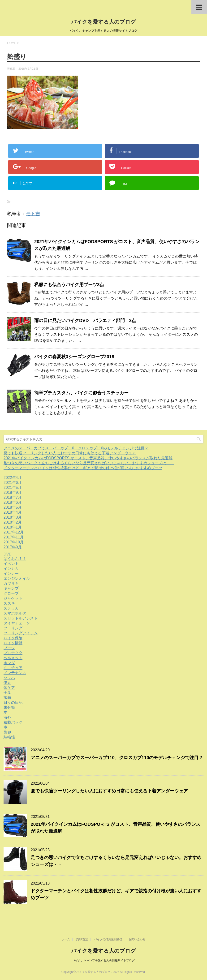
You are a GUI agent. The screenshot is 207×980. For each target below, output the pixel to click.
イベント (11, 564)
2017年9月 (13, 547)
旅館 (7, 698)
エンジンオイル (17, 578)
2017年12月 (14, 532)
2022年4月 (13, 478)
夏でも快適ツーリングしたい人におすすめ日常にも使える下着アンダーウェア (70, 453)
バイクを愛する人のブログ (103, 22)
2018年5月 (13, 507)
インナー (11, 574)
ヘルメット (13, 658)
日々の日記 (13, 703)
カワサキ (11, 583)
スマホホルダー (17, 613)
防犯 (7, 732)
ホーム (66, 939)
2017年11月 (14, 537)
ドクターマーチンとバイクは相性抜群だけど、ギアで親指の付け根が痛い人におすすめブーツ (83, 468)
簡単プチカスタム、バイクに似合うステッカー (81, 393)
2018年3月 (13, 517)
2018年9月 (13, 492)
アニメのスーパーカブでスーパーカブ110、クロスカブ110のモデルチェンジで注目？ (76, 448)
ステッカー (13, 608)
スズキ (9, 603)
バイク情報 (13, 643)
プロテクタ (13, 653)
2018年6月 (13, 502)
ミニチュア (13, 668)
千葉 (7, 693)
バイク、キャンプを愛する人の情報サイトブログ (103, 960)
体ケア (9, 688)
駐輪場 (9, 737)
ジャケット (13, 598)
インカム (11, 569)
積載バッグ (13, 722)
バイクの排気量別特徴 (108, 939)
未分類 (9, 707)
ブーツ (9, 648)
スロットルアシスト (21, 618)
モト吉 (33, 214)
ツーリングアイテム (21, 633)
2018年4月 (13, 512)
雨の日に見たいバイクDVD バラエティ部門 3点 (85, 320)
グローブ (11, 593)
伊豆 (7, 683)
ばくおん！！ (15, 559)
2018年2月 (13, 522)
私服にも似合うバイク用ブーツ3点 (69, 285)
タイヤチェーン (17, 623)
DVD (8, 554)
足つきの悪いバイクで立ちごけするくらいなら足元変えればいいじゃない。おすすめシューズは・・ (89, 463)
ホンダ (9, 663)
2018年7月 (13, 497)
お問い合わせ (137, 939)
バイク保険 (13, 638)
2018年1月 (13, 527)
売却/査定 (82, 939)
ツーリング (13, 628)
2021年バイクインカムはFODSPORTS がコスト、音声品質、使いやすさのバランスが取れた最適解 (88, 458)
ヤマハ (9, 678)
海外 (7, 717)
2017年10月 (14, 542)
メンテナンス (15, 673)
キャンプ (11, 588)
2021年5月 (13, 488)
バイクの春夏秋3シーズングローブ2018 (74, 357)
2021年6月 (13, 483)
